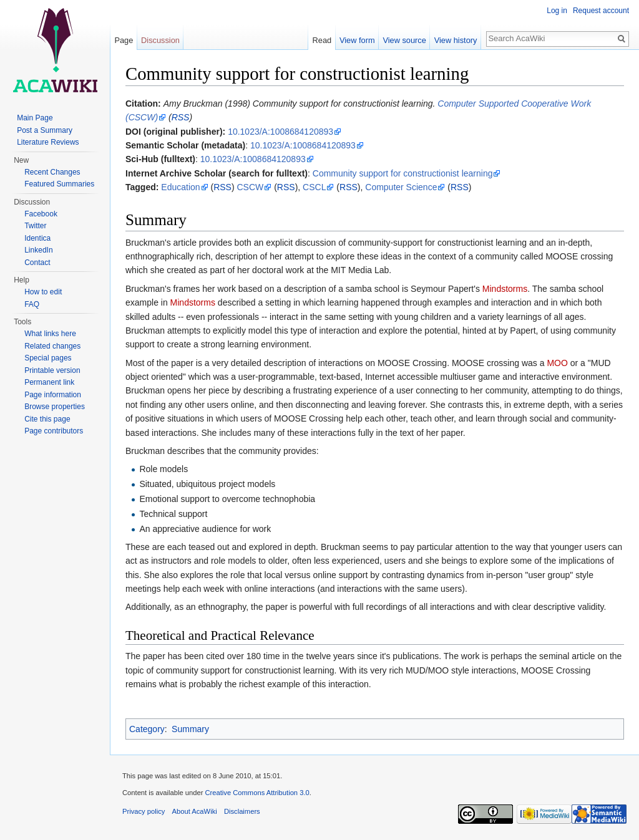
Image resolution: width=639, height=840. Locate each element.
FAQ (32, 304)
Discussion (160, 40)
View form (357, 40)
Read (322, 40)
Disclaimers (242, 811)
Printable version (52, 370)
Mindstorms (505, 289)
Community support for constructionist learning (403, 173)
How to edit (43, 292)
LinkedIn (38, 250)
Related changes (52, 346)
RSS (181, 117)
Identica (37, 238)
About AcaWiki (195, 811)
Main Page (35, 118)
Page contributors (54, 431)
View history (456, 40)
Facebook (41, 214)
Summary (190, 729)
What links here (50, 334)
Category (147, 729)
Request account (601, 11)
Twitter (35, 226)
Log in (557, 11)
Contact (37, 263)
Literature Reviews (48, 142)
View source (404, 40)
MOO (557, 363)
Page (124, 40)
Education (180, 187)
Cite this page (47, 419)
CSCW (251, 187)
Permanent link (49, 382)
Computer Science (401, 187)
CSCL (314, 187)
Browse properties (55, 407)
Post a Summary (45, 130)
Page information (53, 395)
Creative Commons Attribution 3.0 (257, 793)
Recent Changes (52, 172)
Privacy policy (144, 811)
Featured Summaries (59, 184)
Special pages (48, 358)
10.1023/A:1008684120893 (280, 132)
